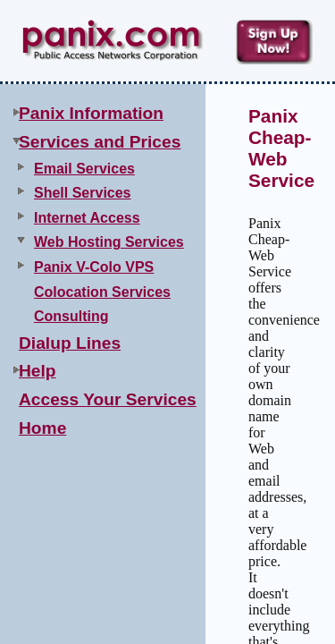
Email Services (84, 169)
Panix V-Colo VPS (94, 267)
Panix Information (91, 113)
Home (42, 428)
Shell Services (83, 193)
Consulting (71, 316)
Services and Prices (100, 142)
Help (38, 371)
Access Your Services (108, 399)
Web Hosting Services (109, 242)
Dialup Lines (70, 343)
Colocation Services (102, 292)
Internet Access (87, 218)
